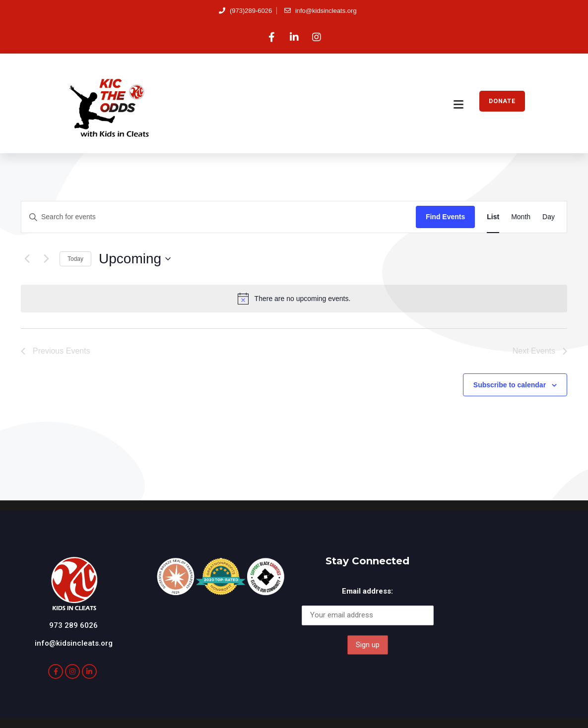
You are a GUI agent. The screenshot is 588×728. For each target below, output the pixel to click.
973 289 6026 (73, 625)
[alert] (294, 299)
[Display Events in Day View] (549, 217)
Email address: (367, 591)
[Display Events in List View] (493, 217)
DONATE (502, 101)
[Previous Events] (27, 259)
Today (75, 259)
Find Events (445, 217)
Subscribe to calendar (510, 385)
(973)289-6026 (245, 11)
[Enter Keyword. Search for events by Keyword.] (219, 217)
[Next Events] (46, 259)
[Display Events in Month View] (521, 217)
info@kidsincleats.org (320, 11)
